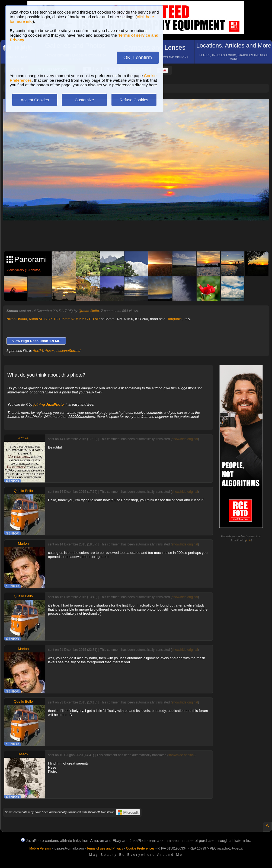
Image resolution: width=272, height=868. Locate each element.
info (249, 540)
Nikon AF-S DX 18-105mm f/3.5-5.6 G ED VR (64, 319)
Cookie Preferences (140, 848)
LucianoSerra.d (68, 351)
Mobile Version (40, 848)
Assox (49, 351)
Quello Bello (89, 311)
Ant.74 (38, 351)
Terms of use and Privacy (105, 848)
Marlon (23, 543)
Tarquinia (175, 319)
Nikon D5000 (17, 319)
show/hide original (185, 439)
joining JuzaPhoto (49, 404)
